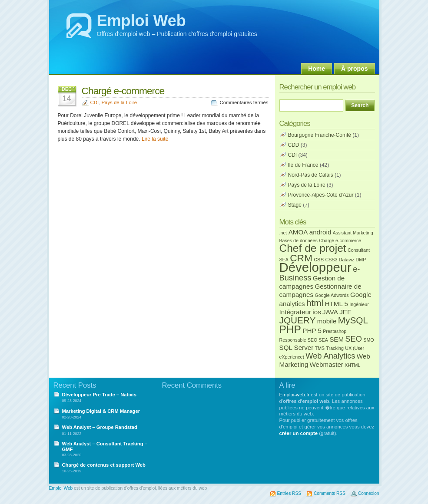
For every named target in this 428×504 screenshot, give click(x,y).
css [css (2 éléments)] (319, 259)
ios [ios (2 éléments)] (317, 312)
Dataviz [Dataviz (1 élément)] (347, 260)
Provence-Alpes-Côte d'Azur (321, 195)
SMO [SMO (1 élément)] (368, 340)
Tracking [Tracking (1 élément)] (335, 348)
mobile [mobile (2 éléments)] (327, 321)
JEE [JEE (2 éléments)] (345, 312)
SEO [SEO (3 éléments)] (353, 339)
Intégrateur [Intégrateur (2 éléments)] (295, 312)
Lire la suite (155, 139)
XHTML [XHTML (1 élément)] (352, 365)
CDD (294, 145)
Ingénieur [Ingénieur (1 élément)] (359, 304)
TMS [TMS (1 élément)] (320, 348)
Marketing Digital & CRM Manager (101, 411)
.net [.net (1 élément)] (283, 233)
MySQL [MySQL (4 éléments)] (353, 320)
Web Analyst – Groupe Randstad (100, 427)
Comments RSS (330, 493)
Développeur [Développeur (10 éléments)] (315, 267)
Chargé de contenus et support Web (104, 465)
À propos (354, 69)
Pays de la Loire (119, 102)
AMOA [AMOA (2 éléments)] (298, 232)
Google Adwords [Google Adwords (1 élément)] (332, 295)
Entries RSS (289, 493)
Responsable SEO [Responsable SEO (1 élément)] (299, 340)
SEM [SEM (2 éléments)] (337, 339)
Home (317, 69)
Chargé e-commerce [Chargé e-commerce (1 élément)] (340, 240)
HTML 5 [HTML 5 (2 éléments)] (336, 304)
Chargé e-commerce (123, 91)
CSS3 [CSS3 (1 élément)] (332, 260)
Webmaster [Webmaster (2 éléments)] (327, 364)
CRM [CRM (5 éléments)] (301, 258)
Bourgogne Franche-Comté (320, 135)
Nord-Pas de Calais (311, 175)
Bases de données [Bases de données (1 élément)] (299, 240)
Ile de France (303, 165)
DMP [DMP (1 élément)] (361, 260)
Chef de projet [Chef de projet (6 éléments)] (313, 248)
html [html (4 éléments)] (315, 303)
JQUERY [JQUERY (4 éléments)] (298, 320)
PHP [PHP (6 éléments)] (290, 329)
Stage (295, 205)
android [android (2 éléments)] (320, 232)
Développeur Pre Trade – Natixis (99, 395)
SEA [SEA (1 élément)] (323, 340)
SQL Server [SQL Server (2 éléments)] (297, 348)
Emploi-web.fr (295, 395)
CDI (95, 102)
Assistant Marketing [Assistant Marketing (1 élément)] (353, 233)
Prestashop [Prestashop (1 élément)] (335, 331)
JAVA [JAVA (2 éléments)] (330, 312)
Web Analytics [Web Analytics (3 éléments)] (330, 356)
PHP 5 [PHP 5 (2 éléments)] (312, 331)
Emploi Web (141, 21)
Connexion (369, 493)
